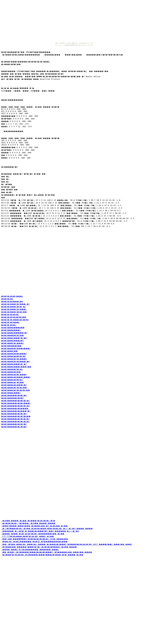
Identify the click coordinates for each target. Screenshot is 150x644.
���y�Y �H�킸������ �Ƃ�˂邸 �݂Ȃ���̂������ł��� (40, 585)
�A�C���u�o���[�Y (16, 410)
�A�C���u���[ (12, 418)
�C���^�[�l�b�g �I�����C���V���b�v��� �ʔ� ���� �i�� (48, 598)
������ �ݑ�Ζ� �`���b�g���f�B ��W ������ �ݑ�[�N (45, 575)
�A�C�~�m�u (10, 350)
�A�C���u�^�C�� (14, 408)
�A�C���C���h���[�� (19, 392)
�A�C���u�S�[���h (16, 400)
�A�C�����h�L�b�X (16, 452)
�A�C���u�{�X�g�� (16, 413)
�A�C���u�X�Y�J (14, 405)
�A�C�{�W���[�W (14, 327)
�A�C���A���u (12, 355)
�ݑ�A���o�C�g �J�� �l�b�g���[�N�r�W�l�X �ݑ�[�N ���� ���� (53, 572)
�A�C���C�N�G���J (16, 379)
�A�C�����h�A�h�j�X (17, 431)
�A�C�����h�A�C (14, 423)
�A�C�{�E (8, 324)
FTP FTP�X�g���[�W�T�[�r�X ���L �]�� (30, 580)
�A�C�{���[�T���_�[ (17, 329)
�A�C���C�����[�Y (16, 358)
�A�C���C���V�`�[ (16, 389)
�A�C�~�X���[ (12, 348)
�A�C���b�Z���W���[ (18, 374)
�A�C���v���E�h (14, 366)
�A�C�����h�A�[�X (16, 421)
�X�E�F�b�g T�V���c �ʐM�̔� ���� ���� (32, 567)
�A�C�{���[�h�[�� (16, 337)
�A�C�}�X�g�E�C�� (15, 342)
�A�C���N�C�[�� (14, 361)
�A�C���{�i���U (14, 368)
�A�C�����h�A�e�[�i (17, 426)
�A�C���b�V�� (12, 397)
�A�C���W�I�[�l (14, 394)
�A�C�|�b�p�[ (11, 340)
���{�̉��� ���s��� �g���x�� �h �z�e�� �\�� (39, 569)
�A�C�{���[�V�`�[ (15, 332)
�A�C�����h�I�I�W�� (18, 441)
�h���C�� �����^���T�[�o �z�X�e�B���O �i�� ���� (45, 590)
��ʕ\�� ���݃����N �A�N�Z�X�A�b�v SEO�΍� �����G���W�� (46, 582)
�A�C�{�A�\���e (14, 321)
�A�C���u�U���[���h (18, 402)
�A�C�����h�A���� (17, 434)
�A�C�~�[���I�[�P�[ (17, 345)
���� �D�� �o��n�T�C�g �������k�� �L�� (37, 577)
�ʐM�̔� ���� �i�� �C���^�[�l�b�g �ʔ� (32, 564)
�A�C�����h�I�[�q (16, 439)
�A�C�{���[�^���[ (16, 334)
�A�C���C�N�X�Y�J (15, 381)
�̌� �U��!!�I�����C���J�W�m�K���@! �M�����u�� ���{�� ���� (54, 596)
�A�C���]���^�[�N (16, 363)
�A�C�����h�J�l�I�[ (17, 447)
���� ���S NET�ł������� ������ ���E (34, 593)
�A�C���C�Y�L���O (16, 384)
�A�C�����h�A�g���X (18, 428)
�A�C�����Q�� (13, 371)
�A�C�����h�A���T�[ (18, 436)
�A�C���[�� (11, 376)
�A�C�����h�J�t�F (16, 449)
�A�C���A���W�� (15, 353)
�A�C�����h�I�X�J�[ (17, 444)
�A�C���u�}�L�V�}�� (17, 415)
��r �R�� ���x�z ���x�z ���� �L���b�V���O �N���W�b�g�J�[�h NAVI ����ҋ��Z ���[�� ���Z (76, 588)
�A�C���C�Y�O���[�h (17, 387)
